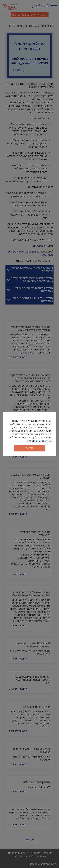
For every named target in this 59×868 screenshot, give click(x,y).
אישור (30, 448)
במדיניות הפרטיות (42, 441)
